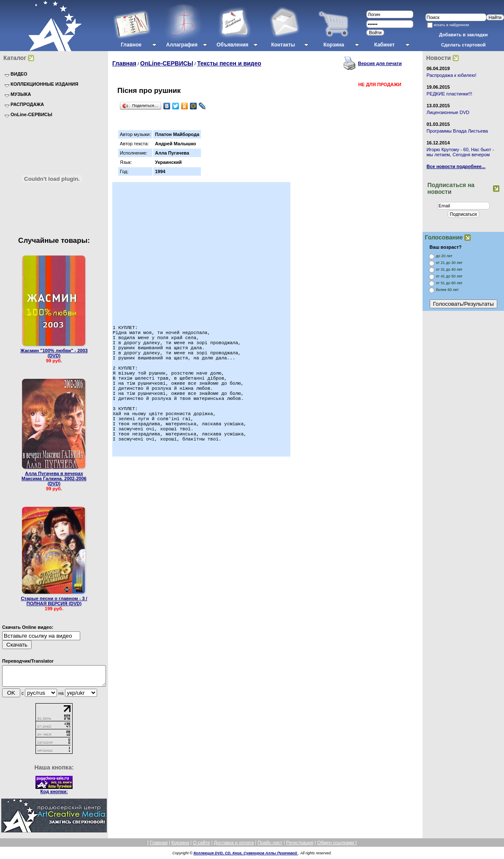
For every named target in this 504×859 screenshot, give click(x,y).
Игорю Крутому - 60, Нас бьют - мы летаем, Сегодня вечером (460, 152)
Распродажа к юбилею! (451, 75)
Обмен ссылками (336, 846)
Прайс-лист (270, 846)
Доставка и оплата (234, 846)
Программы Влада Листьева (457, 131)
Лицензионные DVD (448, 112)
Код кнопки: (54, 795)
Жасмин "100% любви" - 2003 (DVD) (54, 353)
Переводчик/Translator (28, 661)
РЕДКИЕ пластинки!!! (449, 94)
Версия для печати (380, 63)
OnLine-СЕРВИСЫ (167, 63)
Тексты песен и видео (229, 63)
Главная (124, 63)
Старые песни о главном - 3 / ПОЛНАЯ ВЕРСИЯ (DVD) (54, 601)
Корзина (180, 846)
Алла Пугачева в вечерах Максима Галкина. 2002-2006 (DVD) (54, 478)
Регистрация (300, 846)
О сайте (201, 846)
